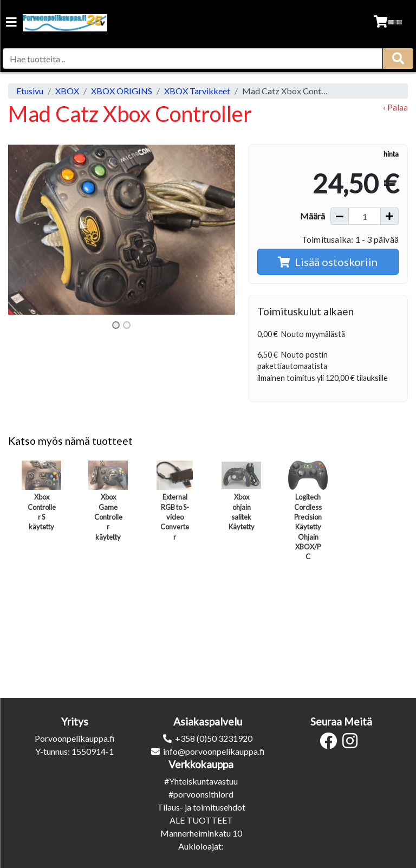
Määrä (313, 216)
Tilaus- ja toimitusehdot (201, 807)
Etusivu (30, 91)
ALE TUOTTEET (201, 820)
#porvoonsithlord (201, 794)
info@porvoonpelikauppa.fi (214, 751)
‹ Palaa (395, 107)
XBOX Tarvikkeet (197, 91)
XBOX (67, 91)
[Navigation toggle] (11, 23)
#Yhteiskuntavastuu (201, 781)
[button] (25, 230)
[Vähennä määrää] (340, 216)
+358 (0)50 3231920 (214, 738)
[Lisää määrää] (389, 216)
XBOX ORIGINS (122, 91)
